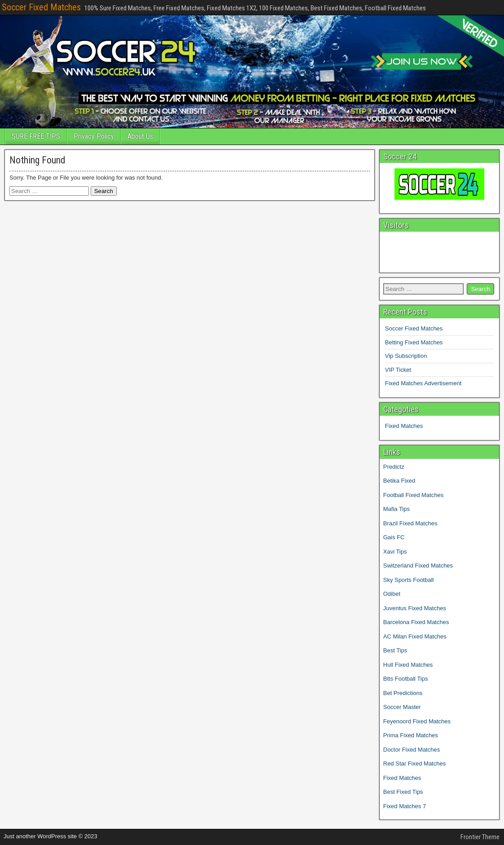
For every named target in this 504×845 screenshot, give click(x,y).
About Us (140, 136)
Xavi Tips (395, 552)
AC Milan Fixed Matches (415, 636)
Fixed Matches (404, 426)
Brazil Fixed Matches (410, 523)
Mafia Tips (397, 509)
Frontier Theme (480, 837)
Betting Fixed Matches (414, 342)
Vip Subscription (406, 356)
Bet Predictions (403, 693)
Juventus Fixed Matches (415, 608)
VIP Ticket (398, 370)
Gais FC (394, 537)
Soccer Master (402, 707)
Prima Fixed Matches (411, 735)
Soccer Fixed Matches (41, 7)
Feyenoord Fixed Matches (417, 721)
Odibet (392, 594)
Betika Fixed (399, 481)
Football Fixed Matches (413, 495)
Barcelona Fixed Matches (416, 622)
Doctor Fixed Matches (412, 750)
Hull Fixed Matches (408, 665)
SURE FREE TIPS (36, 136)
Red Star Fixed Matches (414, 764)
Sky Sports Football (409, 580)
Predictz (394, 467)
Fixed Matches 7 (405, 806)
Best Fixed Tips (403, 792)
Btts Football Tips (406, 679)
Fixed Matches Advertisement (423, 383)
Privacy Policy (94, 136)
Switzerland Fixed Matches (418, 566)
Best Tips (395, 650)
